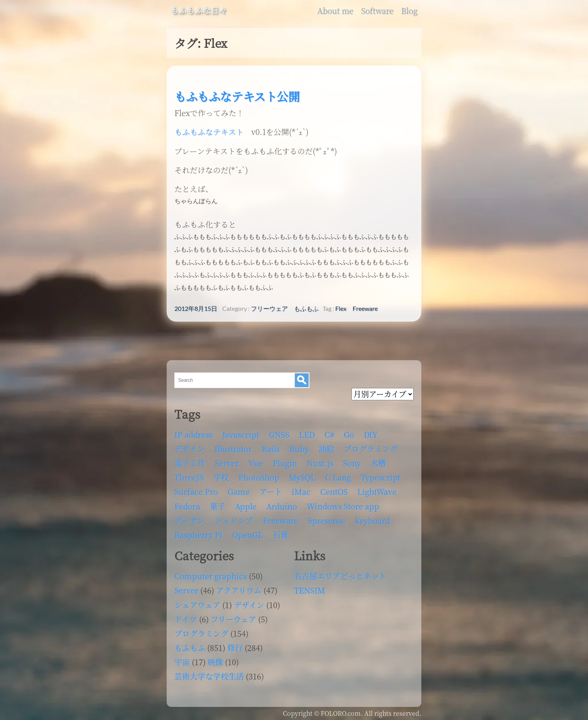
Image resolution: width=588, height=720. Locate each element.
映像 (215, 660)
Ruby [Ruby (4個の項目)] (299, 446)
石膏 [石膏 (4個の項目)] (280, 532)
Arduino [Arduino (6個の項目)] (282, 504)
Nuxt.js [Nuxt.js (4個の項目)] (320, 461)
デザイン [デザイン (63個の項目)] (190, 446)
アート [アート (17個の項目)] (271, 489)
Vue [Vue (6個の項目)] (256, 461)
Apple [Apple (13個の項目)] (246, 504)
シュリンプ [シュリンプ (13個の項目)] (234, 518)
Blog (409, 11)
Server (186, 588)
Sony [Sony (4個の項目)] (352, 461)
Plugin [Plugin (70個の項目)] (285, 461)
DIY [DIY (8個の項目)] (371, 432)
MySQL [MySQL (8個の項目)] (302, 475)
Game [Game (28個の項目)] (239, 489)
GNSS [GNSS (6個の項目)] (279, 432)
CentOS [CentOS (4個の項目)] (334, 489)
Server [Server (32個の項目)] (227, 461)
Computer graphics (211, 574)
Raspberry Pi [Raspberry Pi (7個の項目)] (199, 532)
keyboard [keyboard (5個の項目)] (373, 518)
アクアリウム (239, 588)
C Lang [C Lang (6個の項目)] (338, 475)
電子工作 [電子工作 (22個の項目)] (190, 461)
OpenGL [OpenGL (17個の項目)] (248, 532)
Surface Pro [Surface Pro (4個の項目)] (196, 489)
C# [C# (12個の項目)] (329, 432)
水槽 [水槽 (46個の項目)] (378, 461)
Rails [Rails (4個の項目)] (271, 446)
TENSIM (310, 588)
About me (335, 11)
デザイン (249, 603)
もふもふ (306, 306)
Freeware (365, 306)
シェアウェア (197, 603)
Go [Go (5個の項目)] (349, 432)
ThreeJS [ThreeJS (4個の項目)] (189, 475)
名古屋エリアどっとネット (340, 574)
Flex (341, 306)
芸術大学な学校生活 (209, 674)
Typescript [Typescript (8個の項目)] (381, 475)
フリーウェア (269, 306)
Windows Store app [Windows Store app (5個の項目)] (343, 504)
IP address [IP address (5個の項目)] (193, 432)
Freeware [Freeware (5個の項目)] (280, 518)
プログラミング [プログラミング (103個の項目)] (371, 446)
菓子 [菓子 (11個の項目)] (218, 504)
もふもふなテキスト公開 (237, 96)
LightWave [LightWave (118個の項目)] (377, 489)
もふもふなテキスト (209, 132)
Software (377, 11)
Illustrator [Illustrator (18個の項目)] (233, 446)
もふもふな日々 (199, 11)
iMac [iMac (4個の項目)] (301, 489)
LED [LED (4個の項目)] (307, 432)
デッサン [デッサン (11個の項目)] (190, 518)
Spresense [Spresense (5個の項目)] (327, 518)
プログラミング (201, 631)
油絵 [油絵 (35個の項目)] (326, 446)
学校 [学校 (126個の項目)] (221, 475)
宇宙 (182, 660)
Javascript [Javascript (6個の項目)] (241, 432)
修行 (235, 645)
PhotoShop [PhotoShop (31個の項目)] (259, 475)
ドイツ (186, 617)
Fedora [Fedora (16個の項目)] (187, 504)
